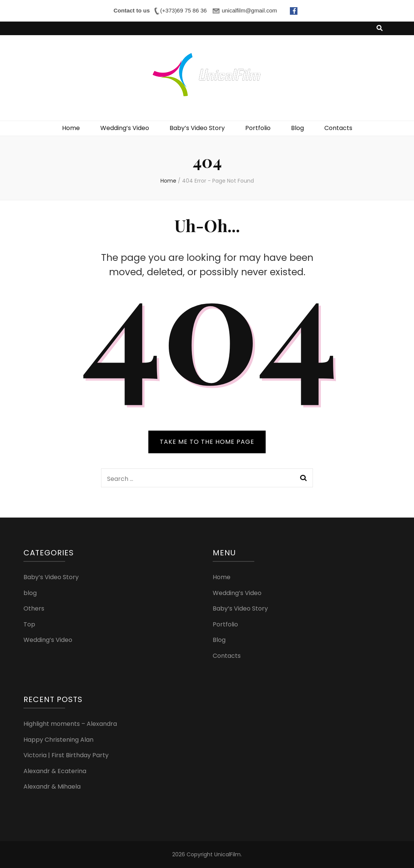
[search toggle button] (380, 29)
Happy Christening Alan (58, 740)
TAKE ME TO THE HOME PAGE (207, 442)
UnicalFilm (227, 854)
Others (34, 608)
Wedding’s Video (125, 128)
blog (30, 593)
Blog (297, 128)
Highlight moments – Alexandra (70, 724)
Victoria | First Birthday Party (66, 755)
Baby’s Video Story (197, 128)
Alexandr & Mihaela (52, 787)
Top (29, 624)
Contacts (338, 128)
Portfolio (258, 128)
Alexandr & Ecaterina (55, 771)
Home (71, 128)
